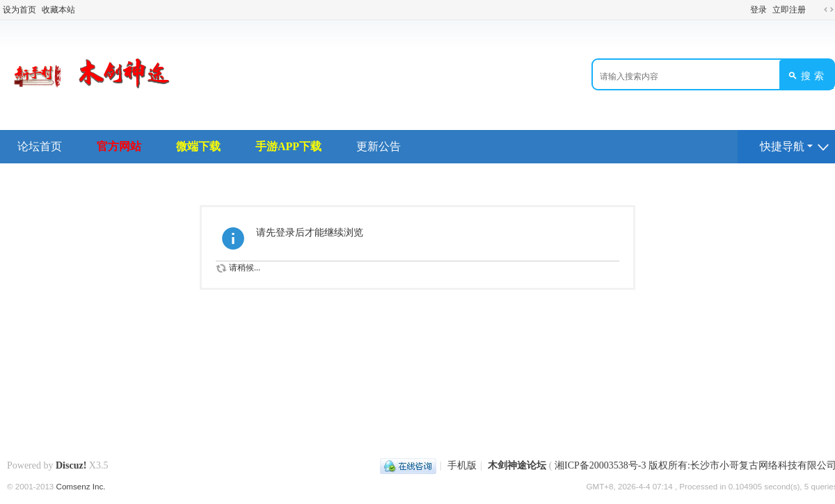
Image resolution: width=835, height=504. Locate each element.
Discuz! (71, 465)
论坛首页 (40, 146)
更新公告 (379, 146)
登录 (758, 10)
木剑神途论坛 (517, 465)
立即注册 (789, 10)
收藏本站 (58, 10)
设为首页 (19, 10)
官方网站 (119, 146)
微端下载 (198, 146)
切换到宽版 (829, 10)
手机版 (462, 465)
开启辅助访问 (816, 10)
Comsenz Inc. (81, 486)
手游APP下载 (288, 146)
